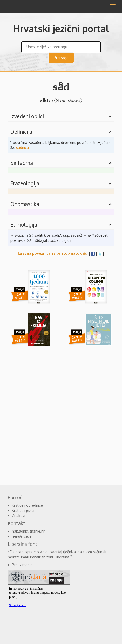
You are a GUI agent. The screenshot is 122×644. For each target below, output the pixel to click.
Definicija (21, 132)
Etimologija (24, 224)
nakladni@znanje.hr (28, 531)
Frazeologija (25, 183)
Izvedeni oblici (27, 116)
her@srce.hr (22, 536)
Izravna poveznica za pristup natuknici (53, 253)
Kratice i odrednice (27, 505)
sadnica (22, 148)
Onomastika (25, 204)
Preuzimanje (22, 565)
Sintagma (22, 163)
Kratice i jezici (23, 510)
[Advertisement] (61, 416)
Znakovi (19, 516)
